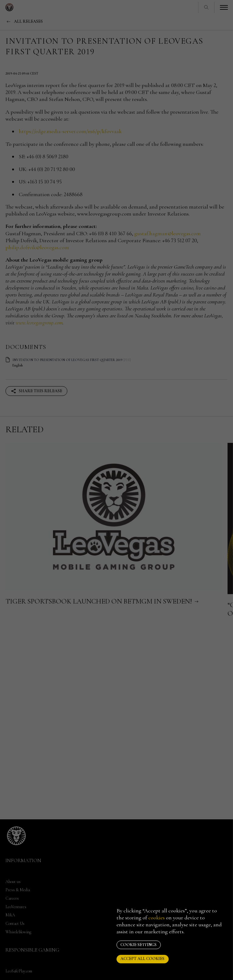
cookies (157, 918)
